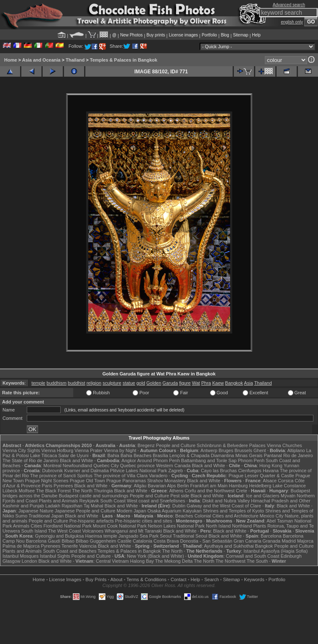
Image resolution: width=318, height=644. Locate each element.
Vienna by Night (120, 450)
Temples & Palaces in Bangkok (124, 60)
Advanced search (289, 5)
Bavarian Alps (162, 486)
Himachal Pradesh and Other (281, 501)
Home (11, 60)
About (117, 579)
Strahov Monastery (167, 481)
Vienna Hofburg (57, 450)
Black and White (76, 460)
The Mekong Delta (174, 561)
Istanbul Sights (55, 556)
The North (82, 491)
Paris (47, 486)
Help (256, 35)
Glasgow (12, 561)
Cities (36, 526)
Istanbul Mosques (21, 556)
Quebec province (137, 466)
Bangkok (234, 383)
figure (185, 383)
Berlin (183, 486)
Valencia (88, 546)
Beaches (184, 516)
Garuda (170, 383)
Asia (248, 383)
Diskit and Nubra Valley (226, 501)
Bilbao (68, 541)
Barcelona (271, 536)
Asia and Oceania (41, 60)
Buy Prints (96, 579)
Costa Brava (166, 541)
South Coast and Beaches (70, 551)
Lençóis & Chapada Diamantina (202, 455)
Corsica (286, 481)
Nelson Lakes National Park (176, 526)
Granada (271, 541)
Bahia (113, 455)
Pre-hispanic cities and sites (144, 521)
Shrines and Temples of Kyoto (233, 511)
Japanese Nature (36, 511)
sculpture (112, 383)
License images (183, 35)
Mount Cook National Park (120, 526)
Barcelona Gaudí (43, 541)
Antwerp (209, 450)
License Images (65, 579)
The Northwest (231, 561)
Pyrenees (63, 486)
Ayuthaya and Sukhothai (229, 546)
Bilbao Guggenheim (96, 541)
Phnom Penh (251, 460)
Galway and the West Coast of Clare (224, 506)
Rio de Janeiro (298, 455)
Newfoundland (77, 466)
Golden (154, 383)
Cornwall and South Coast (253, 556)
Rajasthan (72, 506)
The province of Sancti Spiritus (61, 476)
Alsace (270, 481)
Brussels (243, 450)
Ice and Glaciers (263, 496)
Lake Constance (289, 486)
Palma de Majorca (21, 546)
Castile (125, 541)
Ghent (260, 450)
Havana (271, 471)
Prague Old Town (87, 481)
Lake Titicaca (44, 455)
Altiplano (296, 450)
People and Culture (176, 445)
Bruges (226, 450)
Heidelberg (260, 486)
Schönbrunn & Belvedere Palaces (231, 445)
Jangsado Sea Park (138, 536)
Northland (242, 526)
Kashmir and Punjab (23, 506)
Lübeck (10, 491)
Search (212, 579)
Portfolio (209, 35)
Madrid (289, 541)
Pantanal (273, 455)
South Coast (113, 501)
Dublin (179, 506)
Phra (206, 383)
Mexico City (272, 516)
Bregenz (146, 445)
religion (94, 383)
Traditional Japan (46, 516)
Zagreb (176, 471)
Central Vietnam (112, 561)
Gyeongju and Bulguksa (60, 536)
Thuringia (103, 491)
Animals (21, 526)
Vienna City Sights (21, 450)
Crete (242, 491)
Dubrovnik (53, 471)
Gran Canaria (247, 541)
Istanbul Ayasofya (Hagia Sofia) (276, 551)
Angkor (129, 460)
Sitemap (241, 35)
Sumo (22, 516)
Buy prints (156, 35)
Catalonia (142, 541)
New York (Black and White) (155, 556)
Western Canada (173, 466)
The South (257, 561)
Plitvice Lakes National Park (138, 471)
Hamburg (238, 486)
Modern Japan (131, 511)
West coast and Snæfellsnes (156, 501)
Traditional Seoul (190, 536)
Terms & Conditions (146, 579)
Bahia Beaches (136, 455)
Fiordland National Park (68, 526)
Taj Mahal (94, 506)
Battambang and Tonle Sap (209, 460)
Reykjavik (89, 501)
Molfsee (27, 491)
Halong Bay (142, 561)
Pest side (180, 496)
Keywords (254, 579)
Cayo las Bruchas (219, 471)
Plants (260, 526)
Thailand (75, 60)
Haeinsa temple (101, 536)
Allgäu (140, 486)
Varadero (158, 476)
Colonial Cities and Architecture (227, 516)
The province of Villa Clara (121, 476)
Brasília (160, 455)
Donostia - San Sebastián (206, 541)
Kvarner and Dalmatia (86, 471)
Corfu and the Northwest (209, 491)
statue (129, 383)
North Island (218, 526)
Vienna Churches (285, 445)
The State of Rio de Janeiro (31, 460)
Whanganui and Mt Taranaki (133, 531)
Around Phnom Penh (159, 460)
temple (38, 383)
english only (292, 22)
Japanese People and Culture (85, 511)
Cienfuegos (250, 471)
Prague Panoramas (126, 481)
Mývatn (288, 496)
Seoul (166, 536)
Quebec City (106, 466)
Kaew (218, 383)
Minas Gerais (249, 455)
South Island (34, 531)
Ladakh (53, 506)
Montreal (53, 466)
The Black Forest (53, 491)
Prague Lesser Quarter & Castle (261, 476)
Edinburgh (291, 556)
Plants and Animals (59, 501)
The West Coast (65, 531)
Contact (179, 579)
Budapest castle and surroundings (94, 496)
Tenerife (70, 546)
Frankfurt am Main (209, 486)
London (29, 561)
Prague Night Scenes (47, 481)
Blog (225, 35)
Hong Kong (271, 466)
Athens (176, 491)
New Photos (131, 35)
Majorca (305, 541)
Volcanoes (93, 531)
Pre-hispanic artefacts (92, 521)
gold (141, 383)
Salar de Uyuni (73, 455)
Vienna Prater (88, 450)
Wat (196, 383)
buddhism (56, 383)
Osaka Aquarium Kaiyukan (174, 511)
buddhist (77, 383)
